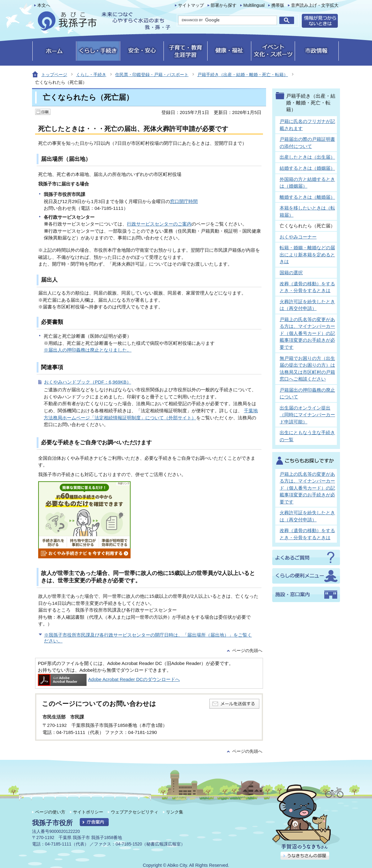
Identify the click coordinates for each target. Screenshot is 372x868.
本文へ (44, 5)
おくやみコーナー (298, 237)
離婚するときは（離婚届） (307, 197)
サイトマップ (191, 5)
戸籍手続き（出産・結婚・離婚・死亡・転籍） (243, 75)
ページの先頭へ (247, 651)
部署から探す (224, 5)
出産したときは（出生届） (307, 157)
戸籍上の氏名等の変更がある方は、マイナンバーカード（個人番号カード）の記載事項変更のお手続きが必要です (307, 333)
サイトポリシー (88, 812)
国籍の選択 (291, 273)
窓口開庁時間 (184, 201)
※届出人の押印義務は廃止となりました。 (88, 350)
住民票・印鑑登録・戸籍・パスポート (152, 75)
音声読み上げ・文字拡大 (315, 5)
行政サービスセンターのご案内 (159, 224)
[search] (228, 20)
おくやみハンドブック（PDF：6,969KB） (88, 382)
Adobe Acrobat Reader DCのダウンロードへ (109, 679)
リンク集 (175, 812)
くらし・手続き (91, 75)
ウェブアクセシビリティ (135, 812)
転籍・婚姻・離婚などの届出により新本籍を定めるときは (307, 255)
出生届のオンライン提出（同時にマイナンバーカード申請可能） (307, 415)
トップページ (54, 75)
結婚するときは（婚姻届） (307, 168)
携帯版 (278, 5)
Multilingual (254, 5)
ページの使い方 (50, 812)
